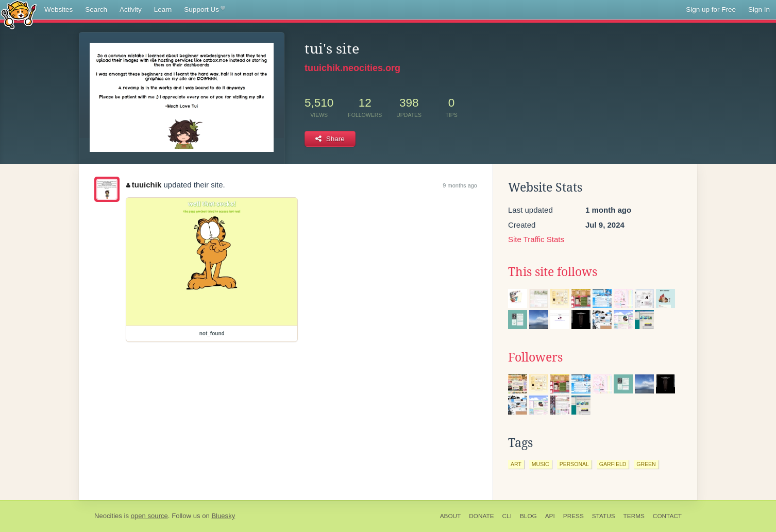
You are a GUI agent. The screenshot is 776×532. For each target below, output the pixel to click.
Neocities (108, 516)
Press (573, 516)
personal (574, 464)
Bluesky (223, 516)
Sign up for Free (711, 10)
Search (96, 10)
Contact (667, 516)
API (550, 516)
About (451, 516)
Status (604, 516)
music (541, 464)
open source (149, 516)
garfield (613, 464)
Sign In (759, 10)
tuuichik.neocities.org (352, 68)
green (646, 464)
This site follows (553, 272)
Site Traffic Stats (536, 239)
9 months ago (460, 185)
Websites (58, 10)
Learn (163, 10)
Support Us (204, 10)
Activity (131, 10)
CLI (507, 516)
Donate (481, 516)
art (516, 464)
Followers (535, 357)
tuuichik (144, 185)
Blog (528, 516)
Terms (634, 516)
